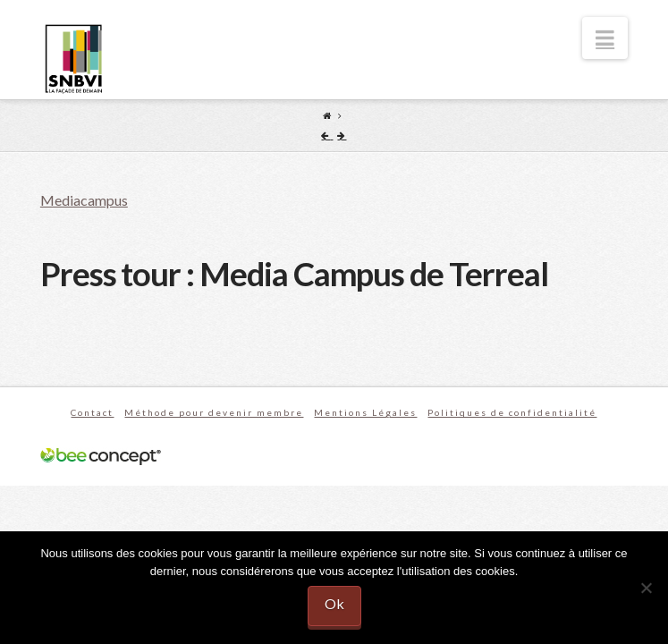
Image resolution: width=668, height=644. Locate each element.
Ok (334, 603)
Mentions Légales (365, 412)
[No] (646, 588)
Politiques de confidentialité (512, 412)
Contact (92, 412)
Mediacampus (84, 200)
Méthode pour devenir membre (214, 412)
